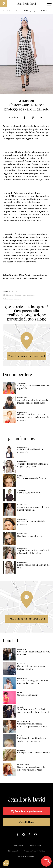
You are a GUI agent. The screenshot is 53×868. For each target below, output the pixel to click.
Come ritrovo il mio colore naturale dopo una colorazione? (32, 725)
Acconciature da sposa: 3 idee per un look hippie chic (33, 508)
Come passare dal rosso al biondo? (34, 753)
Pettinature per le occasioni (12, 299)
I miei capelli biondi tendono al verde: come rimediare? (32, 740)
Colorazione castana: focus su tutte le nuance (34, 653)
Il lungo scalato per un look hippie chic (33, 566)
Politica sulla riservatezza (27, 856)
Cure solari (18, 295)
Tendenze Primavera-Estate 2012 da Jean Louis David (33, 465)
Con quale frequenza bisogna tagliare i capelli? (31, 667)
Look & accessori (29, 295)
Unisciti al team (27, 822)
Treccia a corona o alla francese (32, 478)
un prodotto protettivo (25, 262)
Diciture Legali (13, 851)
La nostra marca (17, 845)
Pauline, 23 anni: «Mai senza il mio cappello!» (33, 387)
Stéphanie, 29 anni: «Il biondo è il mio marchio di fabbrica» (33, 552)
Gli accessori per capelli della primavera (31, 523)
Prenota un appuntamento (26, 811)
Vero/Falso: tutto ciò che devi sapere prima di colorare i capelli (33, 711)
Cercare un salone (35, 845)
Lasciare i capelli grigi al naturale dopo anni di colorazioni (33, 682)
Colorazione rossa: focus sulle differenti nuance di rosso (31, 768)
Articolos (12, 11)
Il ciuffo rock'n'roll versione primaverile (30, 451)
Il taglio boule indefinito (28, 493)
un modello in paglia (37, 196)
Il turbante (8, 152)
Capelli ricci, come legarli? (30, 536)
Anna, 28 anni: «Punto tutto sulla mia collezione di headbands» (33, 401)
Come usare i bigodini (28, 695)
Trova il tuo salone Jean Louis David (26, 356)
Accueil (5, 11)
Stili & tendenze (8, 295)
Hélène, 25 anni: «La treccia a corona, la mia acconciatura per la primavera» (33, 417)
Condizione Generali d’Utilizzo (35, 851)
